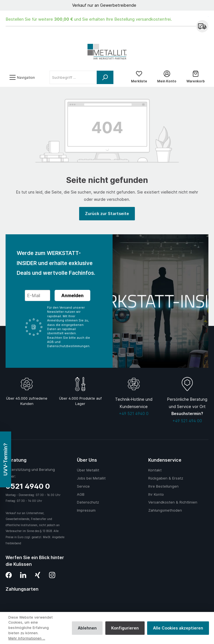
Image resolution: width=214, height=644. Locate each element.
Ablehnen (87, 628)
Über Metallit (88, 470)
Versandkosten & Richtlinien (173, 502)
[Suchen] (105, 77)
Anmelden (72, 295)
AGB (81, 494)
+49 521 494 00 (187, 421)
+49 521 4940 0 (134, 413)
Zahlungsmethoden (165, 510)
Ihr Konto (156, 494)
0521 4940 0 (28, 486)
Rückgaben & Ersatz (166, 478)
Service (83, 486)
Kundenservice (165, 460)
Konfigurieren (125, 628)
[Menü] (22, 77)
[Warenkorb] (196, 77)
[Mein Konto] (167, 77)
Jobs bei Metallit (91, 478)
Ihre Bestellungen (163, 486)
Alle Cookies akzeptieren (178, 628)
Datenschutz (88, 502)
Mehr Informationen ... (27, 638)
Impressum (86, 510)
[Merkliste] (139, 77)
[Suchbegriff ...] (73, 77)
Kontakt (155, 470)
